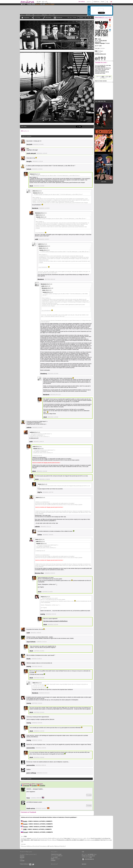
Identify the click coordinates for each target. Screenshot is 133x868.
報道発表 (22, 856)
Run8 (92, 838)
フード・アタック (52, 840)
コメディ (52, 846)
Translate (89, 795)
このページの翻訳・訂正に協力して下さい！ (103, 77)
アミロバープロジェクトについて (28, 854)
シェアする (37, 18)
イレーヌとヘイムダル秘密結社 (92, 840)
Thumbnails (59, 18)
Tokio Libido (67, 838)
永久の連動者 (80, 840)
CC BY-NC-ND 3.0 (88, 859)
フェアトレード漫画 (87, 857)
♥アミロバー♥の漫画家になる (89, 854)
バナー (22, 859)
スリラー (38, 15)
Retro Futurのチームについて (103, 17)
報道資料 (22, 858)
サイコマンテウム (59, 838)
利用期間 (53, 860)
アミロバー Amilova (26, 838)
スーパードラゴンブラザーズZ (46, 838)
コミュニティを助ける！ (57, 856)
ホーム (22, 15)
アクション (24, 846)
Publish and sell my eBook (88, 856)
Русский (24, 832)
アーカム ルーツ (74, 838)
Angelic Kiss (37, 840)
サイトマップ (54, 864)
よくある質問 (54, 857)
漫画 (33, 15)
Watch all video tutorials (101, 81)
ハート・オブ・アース (85, 838)
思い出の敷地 (73, 840)
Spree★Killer (98, 838)
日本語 (24, 829)
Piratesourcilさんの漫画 (63, 840)
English (33, 785)
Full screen (48, 18)
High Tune (103, 840)
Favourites (27, 18)
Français (25, 785)
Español (41, 785)
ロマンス (57, 846)
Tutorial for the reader (56, 854)
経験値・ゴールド (55, 859)
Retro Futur (44, 15)
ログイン (89, 2)
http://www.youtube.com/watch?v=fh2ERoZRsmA (55, 621)
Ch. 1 (50, 15)
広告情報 (22, 861)
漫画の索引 (28, 15)
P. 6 (54, 15)
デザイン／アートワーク (33, 846)
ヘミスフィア (35, 838)
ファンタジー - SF (45, 846)
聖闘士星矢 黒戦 (29, 840)
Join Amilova (82, 2)
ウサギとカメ (44, 840)
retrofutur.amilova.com (100, 54)
